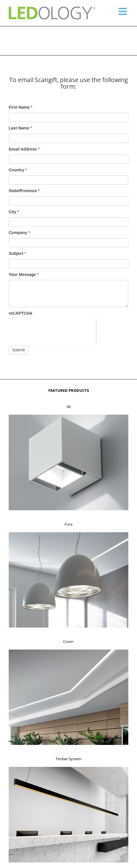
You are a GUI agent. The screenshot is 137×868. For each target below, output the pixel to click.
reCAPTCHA (21, 313)
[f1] (68, 416)
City (14, 212)
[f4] (68, 769)
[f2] (68, 534)
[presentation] (52, 330)
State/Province (24, 191)
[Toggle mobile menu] (123, 11)
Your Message (24, 275)
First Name (21, 107)
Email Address (24, 149)
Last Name (20, 128)
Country (18, 170)
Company (19, 233)
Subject (17, 253)
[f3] (68, 651)
